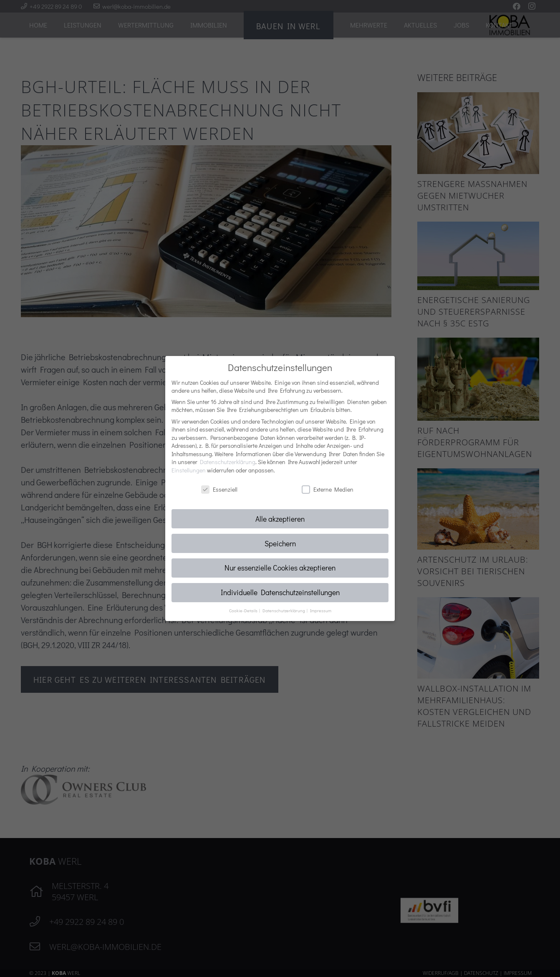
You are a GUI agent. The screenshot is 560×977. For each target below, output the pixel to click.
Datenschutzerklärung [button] (284, 611)
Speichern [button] (280, 544)
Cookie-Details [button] (244, 611)
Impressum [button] (321, 611)
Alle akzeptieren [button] (280, 519)
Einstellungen (189, 470)
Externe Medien (328, 489)
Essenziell (219, 489)
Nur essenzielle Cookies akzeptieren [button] (280, 568)
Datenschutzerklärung (228, 462)
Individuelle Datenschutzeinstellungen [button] (280, 592)
